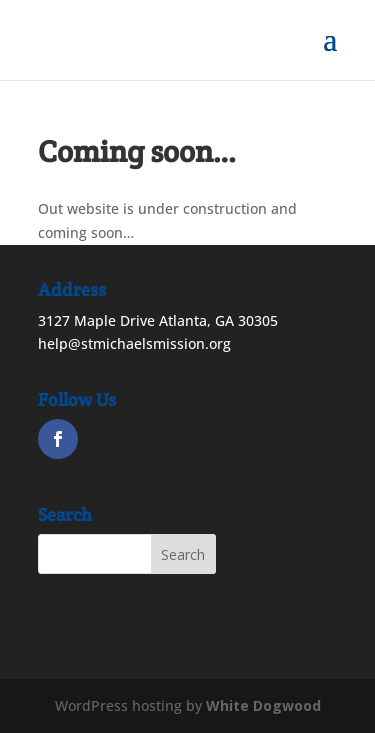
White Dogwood (263, 705)
